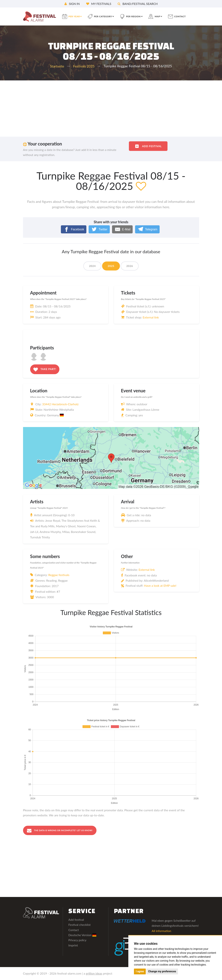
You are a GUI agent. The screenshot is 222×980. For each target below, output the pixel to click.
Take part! (45, 369)
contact (180, 16)
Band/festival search (138, 4)
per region (133, 16)
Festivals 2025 (84, 66)
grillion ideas (94, 974)
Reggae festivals (59, 575)
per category (103, 16)
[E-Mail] (122, 229)
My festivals (99, 4)
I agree (140, 971)
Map (157, 16)
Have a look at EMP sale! (160, 586)
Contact (74, 930)
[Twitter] (99, 229)
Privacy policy (77, 940)
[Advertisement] (111, 109)
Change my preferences (162, 971)
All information (161, 931)
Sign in (72, 4)
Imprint (73, 945)
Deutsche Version (82, 935)
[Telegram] (147, 229)
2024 (92, 266)
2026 (130, 266)
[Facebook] (74, 229)
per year (74, 16)
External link (151, 317)
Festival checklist (80, 925)
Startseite (57, 66)
